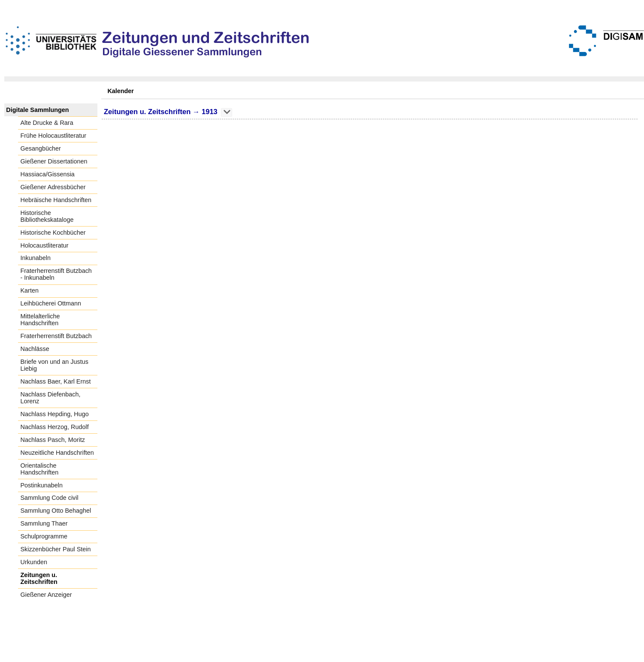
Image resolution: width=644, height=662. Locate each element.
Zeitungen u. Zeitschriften (39, 578)
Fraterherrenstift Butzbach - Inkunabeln (56, 274)
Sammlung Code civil (50, 498)
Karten (30, 290)
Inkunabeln (36, 258)
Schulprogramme (44, 536)
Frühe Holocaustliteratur (54, 136)
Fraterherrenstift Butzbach (56, 336)
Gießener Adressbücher (53, 187)
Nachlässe (35, 349)
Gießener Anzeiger (46, 595)
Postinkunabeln (42, 485)
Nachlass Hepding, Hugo (55, 414)
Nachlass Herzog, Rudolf (55, 427)
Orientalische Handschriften (40, 469)
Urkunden (34, 562)
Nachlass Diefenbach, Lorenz (51, 398)
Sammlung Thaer (44, 523)
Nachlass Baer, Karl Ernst (56, 381)
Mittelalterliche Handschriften (40, 320)
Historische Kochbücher (53, 233)
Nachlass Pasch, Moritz (53, 440)
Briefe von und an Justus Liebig (54, 365)
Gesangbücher (41, 148)
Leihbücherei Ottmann (51, 303)
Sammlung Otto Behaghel (56, 511)
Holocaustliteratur (45, 245)
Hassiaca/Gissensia (48, 174)
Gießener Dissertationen (54, 161)
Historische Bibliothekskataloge (47, 216)
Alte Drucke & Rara (47, 123)
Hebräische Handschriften (56, 200)
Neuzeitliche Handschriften (57, 453)
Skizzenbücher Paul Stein (56, 549)
